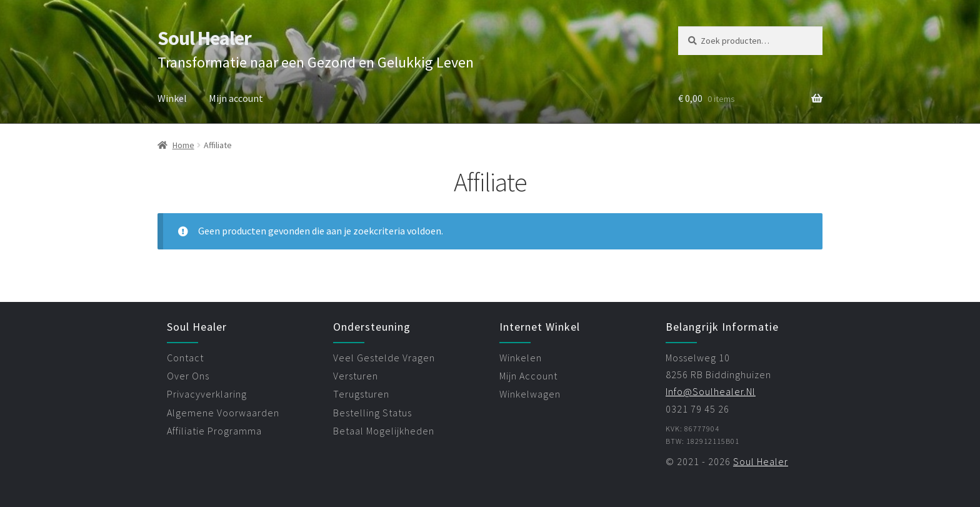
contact (185, 358)
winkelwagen (530, 394)
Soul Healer (204, 38)
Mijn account (236, 98)
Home (183, 145)
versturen (356, 376)
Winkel (172, 98)
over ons (188, 376)
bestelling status (372, 413)
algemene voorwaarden (223, 413)
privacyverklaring (207, 394)
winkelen (521, 358)
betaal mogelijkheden (384, 431)
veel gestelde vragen (384, 358)
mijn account (528, 376)
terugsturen (361, 394)
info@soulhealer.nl (711, 391)
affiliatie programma (214, 431)
